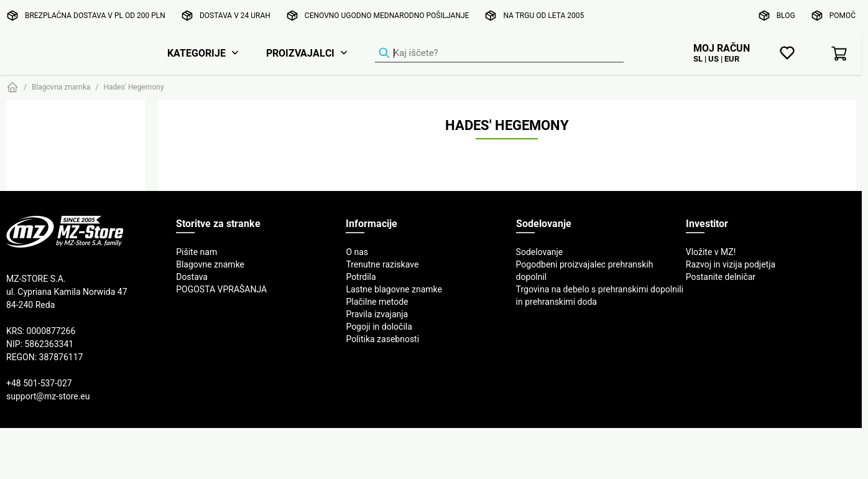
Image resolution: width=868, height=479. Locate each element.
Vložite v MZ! (711, 252)
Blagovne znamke (210, 264)
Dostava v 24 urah (235, 15)
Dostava (192, 277)
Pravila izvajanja (377, 314)
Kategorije (196, 53)
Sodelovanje (540, 252)
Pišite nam (196, 252)
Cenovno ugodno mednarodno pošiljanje (387, 15)
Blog (786, 15)
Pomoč (843, 15)
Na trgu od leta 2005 (543, 15)
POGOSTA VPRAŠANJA (221, 289)
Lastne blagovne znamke (394, 289)
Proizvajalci (300, 53)
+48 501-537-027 (39, 383)
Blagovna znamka (61, 87)
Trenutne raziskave (382, 264)
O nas (357, 252)
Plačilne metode (377, 302)
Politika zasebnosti (382, 339)
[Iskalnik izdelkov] (499, 53)
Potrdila (361, 277)
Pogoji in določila (379, 327)
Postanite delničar (721, 277)
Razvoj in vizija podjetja (731, 264)
